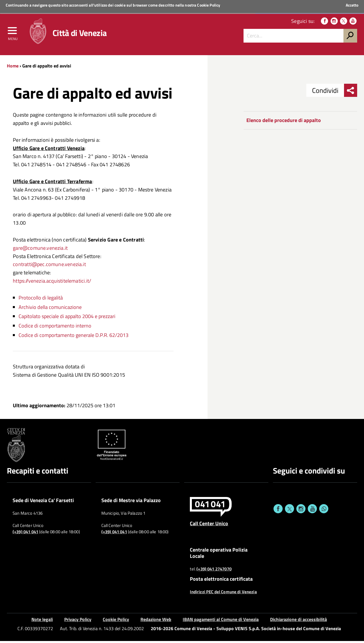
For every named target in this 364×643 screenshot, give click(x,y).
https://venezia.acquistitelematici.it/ (52, 283)
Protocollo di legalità (41, 300)
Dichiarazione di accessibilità (298, 621)
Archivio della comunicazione (50, 309)
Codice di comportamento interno (55, 328)
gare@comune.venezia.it (40, 250)
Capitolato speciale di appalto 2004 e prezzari (67, 318)
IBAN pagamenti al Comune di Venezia (221, 621)
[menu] (13, 33)
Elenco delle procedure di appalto (284, 122)
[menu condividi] (351, 93)
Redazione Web (156, 621)
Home (13, 68)
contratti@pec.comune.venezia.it (49, 266)
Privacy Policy (78, 621)
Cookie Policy (209, 5)
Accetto (352, 5)
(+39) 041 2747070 (214, 571)
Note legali (42, 621)
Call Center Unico (209, 526)
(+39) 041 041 (25, 534)
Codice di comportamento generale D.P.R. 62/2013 (74, 337)
